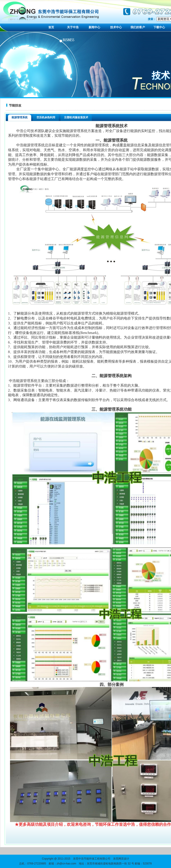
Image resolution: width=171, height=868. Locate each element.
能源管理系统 (20, 117)
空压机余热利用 (46, 117)
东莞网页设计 (121, 859)
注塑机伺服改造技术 (76, 117)
